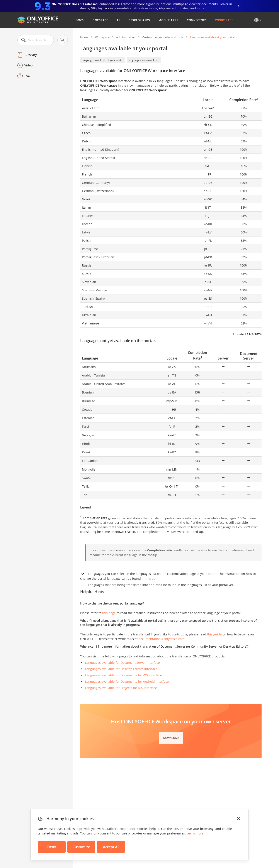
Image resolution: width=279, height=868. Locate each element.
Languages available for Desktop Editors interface (121, 669)
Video (28, 65)
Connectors (197, 20)
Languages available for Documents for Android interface (127, 681)
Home (84, 37)
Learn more (195, 833)
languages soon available (144, 60)
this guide (214, 634)
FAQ (27, 76)
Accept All (111, 847)
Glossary (31, 55)
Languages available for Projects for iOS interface (121, 688)
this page (109, 613)
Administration (126, 37)
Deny (52, 847)
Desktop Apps (139, 20)
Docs (80, 20)
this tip (151, 578)
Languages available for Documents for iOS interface (123, 675)
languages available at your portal (103, 60)
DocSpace (100, 20)
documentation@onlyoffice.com (161, 639)
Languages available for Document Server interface (122, 663)
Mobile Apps (168, 20)
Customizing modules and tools (163, 37)
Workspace (224, 20)
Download (171, 738)
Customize (81, 847)
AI (118, 20)
